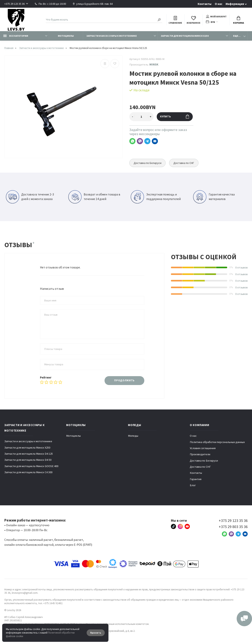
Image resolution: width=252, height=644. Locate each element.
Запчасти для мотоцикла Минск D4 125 (29, 454)
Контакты (205, 4)
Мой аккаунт (216, 17)
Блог (193, 485)
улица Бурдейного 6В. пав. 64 (93, 4)
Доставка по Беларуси (148, 163)
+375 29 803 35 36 (233, 527)
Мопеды (133, 436)
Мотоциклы (66, 36)
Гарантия (196, 479)
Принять (96, 633)
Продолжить (124, 380)
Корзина (239, 20)
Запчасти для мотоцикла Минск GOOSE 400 (31, 466)
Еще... (237, 36)
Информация (235, 4)
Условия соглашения (203, 448)
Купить (175, 116)
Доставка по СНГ (185, 163)
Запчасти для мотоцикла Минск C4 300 (28, 472)
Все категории (16, 36)
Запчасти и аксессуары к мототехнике (112, 36)
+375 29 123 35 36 (14, 4)
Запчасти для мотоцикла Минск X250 (185, 36)
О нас (219, 4)
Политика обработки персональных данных (217, 442)
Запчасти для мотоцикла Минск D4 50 (28, 460)
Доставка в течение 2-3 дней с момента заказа (30, 197)
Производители (200, 454)
